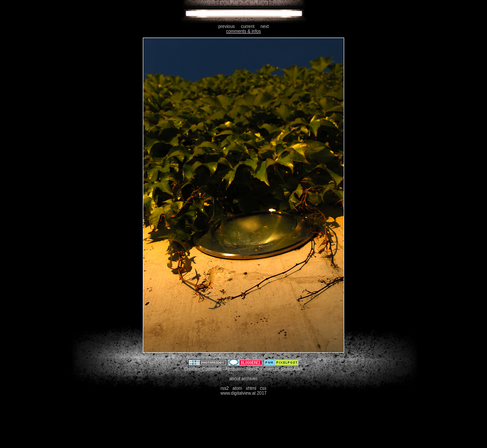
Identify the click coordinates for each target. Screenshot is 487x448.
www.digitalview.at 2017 (244, 393)
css (263, 388)
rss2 (225, 388)
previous (227, 26)
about (235, 379)
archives (250, 379)
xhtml (251, 388)
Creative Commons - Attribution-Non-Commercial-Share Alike (243, 369)
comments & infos (243, 31)
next (264, 26)
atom (237, 388)
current (247, 26)
